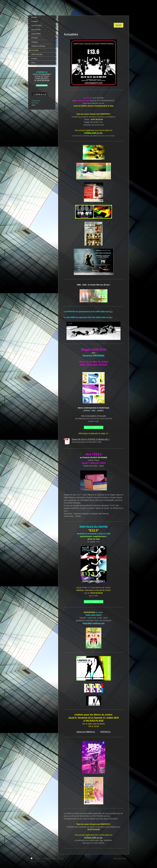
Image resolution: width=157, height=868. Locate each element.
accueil (119, 25)
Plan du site (58, 858)
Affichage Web (120, 858)
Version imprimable (41, 858)
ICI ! (111, 312)
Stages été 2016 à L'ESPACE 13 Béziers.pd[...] (91, 439)
